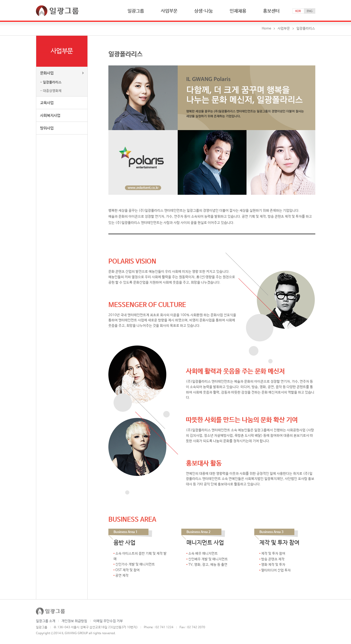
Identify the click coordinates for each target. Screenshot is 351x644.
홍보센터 (271, 11)
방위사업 (47, 128)
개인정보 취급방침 (74, 621)
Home (266, 29)
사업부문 (169, 11)
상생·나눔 (204, 11)
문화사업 (62, 73)
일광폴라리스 (52, 82)
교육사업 (47, 103)
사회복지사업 (50, 115)
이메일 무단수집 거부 (108, 621)
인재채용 (238, 11)
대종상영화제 (52, 91)
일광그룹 (136, 11)
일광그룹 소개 (46, 621)
